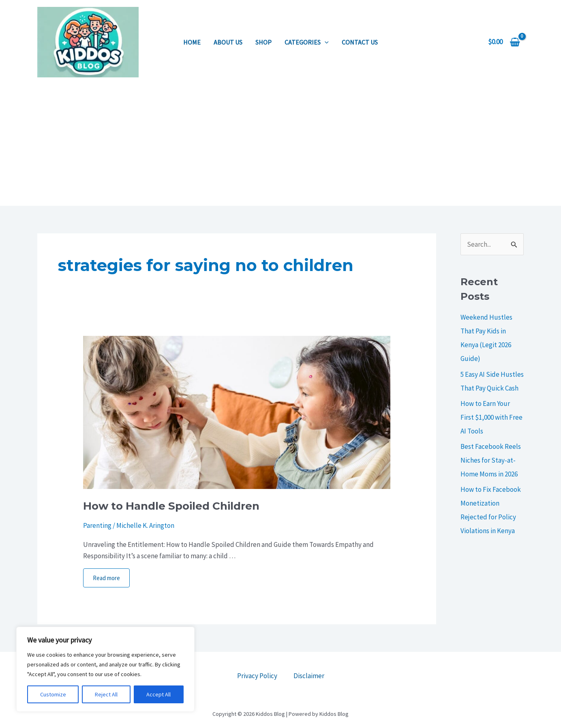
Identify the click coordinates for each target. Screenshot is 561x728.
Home (192, 42)
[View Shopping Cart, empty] (504, 42)
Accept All (158, 694)
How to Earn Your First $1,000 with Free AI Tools (491, 417)
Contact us (360, 42)
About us (228, 42)
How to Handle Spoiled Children (171, 506)
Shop (263, 42)
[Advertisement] (280, 145)
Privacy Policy (257, 676)
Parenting (97, 525)
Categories (307, 42)
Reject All (106, 694)
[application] (325, 42)
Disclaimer (309, 676)
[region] (105, 669)
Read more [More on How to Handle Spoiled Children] (106, 578)
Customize (53, 694)
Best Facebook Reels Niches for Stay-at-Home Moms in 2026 (491, 460)
